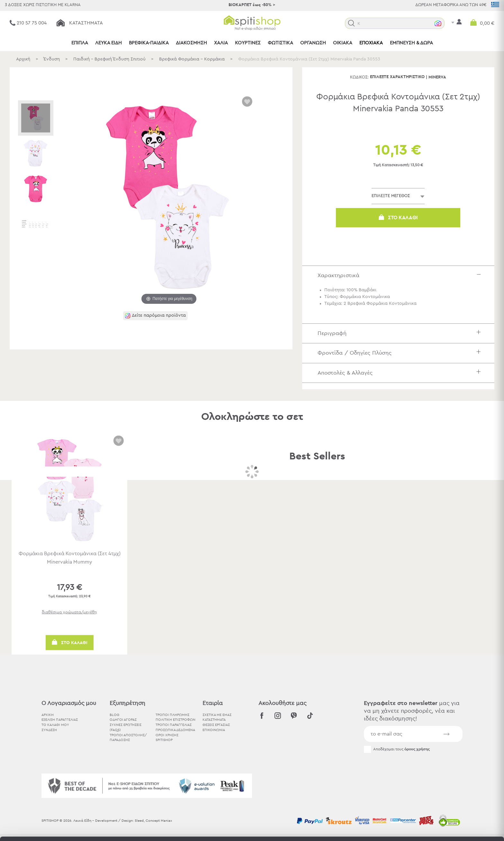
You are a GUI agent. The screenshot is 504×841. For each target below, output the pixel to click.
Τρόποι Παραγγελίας (174, 725)
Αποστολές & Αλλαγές (401, 373)
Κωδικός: (359, 77)
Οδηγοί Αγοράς (123, 720)
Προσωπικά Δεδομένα (175, 730)
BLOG (114, 715)
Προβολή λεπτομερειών (355, 828)
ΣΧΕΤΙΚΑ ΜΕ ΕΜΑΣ (217, 715)
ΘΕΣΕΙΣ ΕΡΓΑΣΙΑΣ (216, 725)
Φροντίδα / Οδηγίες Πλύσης (401, 353)
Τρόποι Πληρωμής (172, 715)
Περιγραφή (401, 333)
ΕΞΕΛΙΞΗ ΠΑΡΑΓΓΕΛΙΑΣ (60, 720)
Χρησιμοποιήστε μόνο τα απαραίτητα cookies (450, 795)
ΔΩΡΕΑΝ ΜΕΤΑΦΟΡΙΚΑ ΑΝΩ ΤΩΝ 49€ (451, 5)
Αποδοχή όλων (450, 770)
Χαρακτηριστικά (401, 275)
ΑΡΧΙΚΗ (48, 715)
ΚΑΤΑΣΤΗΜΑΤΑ (214, 720)
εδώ (202, 787)
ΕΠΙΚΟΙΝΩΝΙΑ (214, 730)
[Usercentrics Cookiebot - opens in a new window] (42, 828)
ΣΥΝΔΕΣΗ (49, 730)
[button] (351, 23)
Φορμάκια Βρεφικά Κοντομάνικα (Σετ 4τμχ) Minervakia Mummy (70, 558)
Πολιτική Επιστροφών (175, 720)
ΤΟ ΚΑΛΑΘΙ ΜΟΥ (55, 725)
